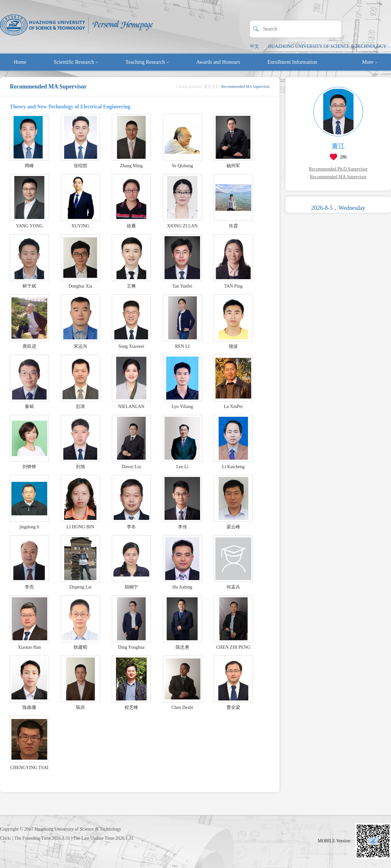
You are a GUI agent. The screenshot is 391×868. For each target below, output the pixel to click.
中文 (254, 46)
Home (20, 62)
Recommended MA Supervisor (338, 177)
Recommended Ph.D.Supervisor (338, 169)
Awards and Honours (218, 62)
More (370, 62)
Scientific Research (76, 62)
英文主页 (211, 87)
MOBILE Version (334, 841)
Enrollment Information (292, 62)
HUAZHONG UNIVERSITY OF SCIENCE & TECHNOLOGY (327, 46)
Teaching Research (147, 62)
